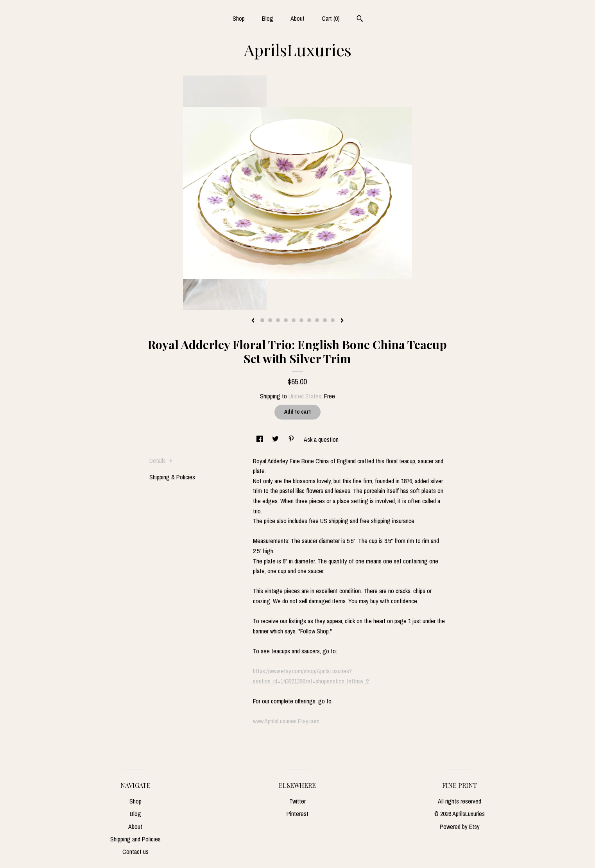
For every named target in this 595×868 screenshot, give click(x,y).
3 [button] (278, 320)
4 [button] (286, 320)
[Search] (360, 20)
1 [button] (262, 320)
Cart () (331, 18)
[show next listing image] (342, 321)
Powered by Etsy (460, 827)
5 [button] (294, 320)
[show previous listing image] (253, 321)
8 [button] (317, 320)
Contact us (135, 852)
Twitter (297, 801)
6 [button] (301, 320)
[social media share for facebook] (260, 439)
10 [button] (333, 320)
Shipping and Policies (135, 839)
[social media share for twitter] (276, 439)
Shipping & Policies (172, 477)
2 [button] (270, 320)
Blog (268, 18)
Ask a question (321, 439)
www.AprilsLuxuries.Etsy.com (286, 721)
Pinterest (297, 814)
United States (305, 396)
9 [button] (325, 320)
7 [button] (309, 320)
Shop (239, 18)
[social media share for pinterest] (292, 439)
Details (161, 461)
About (297, 18)
